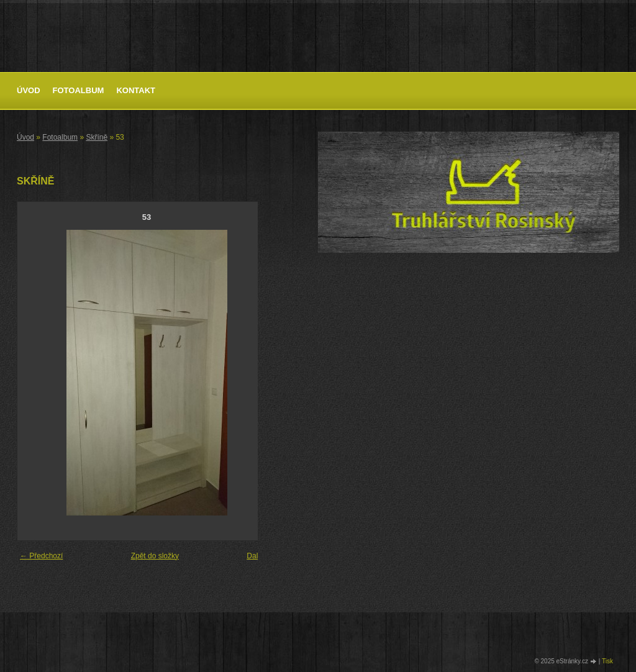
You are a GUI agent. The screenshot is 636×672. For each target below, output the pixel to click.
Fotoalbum (79, 90)
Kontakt (136, 90)
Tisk (607, 661)
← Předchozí (41, 556)
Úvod (29, 90)
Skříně (97, 137)
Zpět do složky (155, 556)
